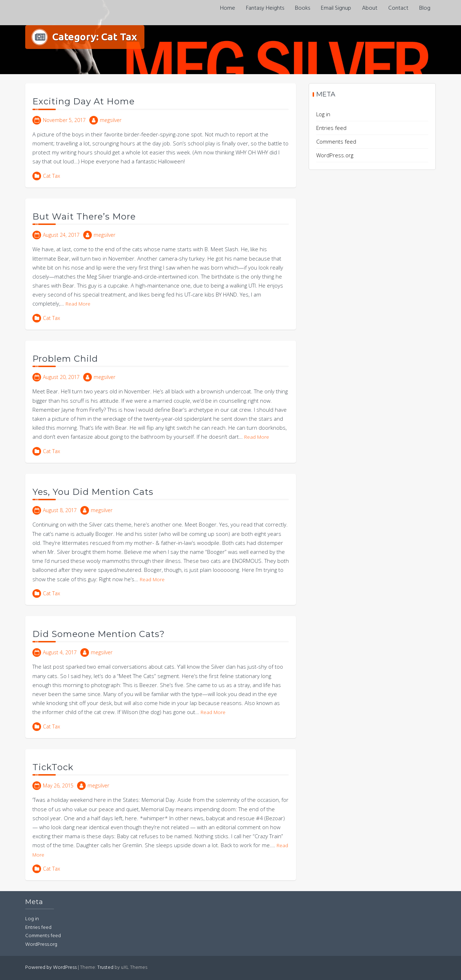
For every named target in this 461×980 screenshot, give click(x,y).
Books (303, 8)
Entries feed (331, 128)
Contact (398, 8)
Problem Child (65, 359)
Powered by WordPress (51, 968)
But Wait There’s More (84, 216)
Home (228, 8)
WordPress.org (335, 155)
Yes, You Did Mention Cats (93, 492)
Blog (425, 8)
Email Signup (336, 8)
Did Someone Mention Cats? (99, 634)
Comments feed (336, 141)
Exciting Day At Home (84, 101)
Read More (78, 304)
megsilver (111, 120)
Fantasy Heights (265, 8)
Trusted (105, 968)
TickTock (53, 767)
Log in (323, 114)
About (370, 8)
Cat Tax (52, 176)
